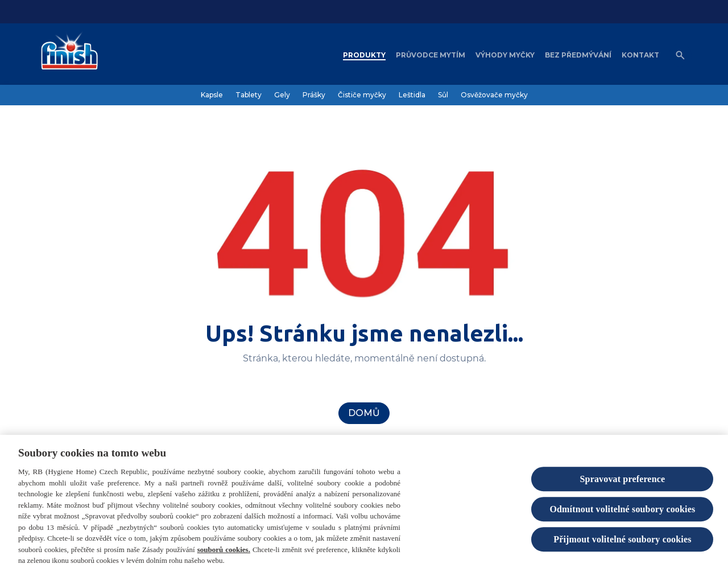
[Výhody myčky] (505, 55)
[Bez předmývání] (578, 55)
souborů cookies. (224, 552)
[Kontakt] (640, 55)
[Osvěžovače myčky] (494, 95)
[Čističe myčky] (362, 95)
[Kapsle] (212, 95)
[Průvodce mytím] (431, 55)
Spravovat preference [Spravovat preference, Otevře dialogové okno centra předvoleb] (623, 482)
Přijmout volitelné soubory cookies (622, 543)
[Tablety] (249, 95)
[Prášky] (314, 95)
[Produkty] (364, 55)
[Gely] (282, 95)
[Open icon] (680, 55)
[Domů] (364, 413)
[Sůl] (443, 95)
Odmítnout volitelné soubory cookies (622, 512)
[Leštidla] (412, 95)
